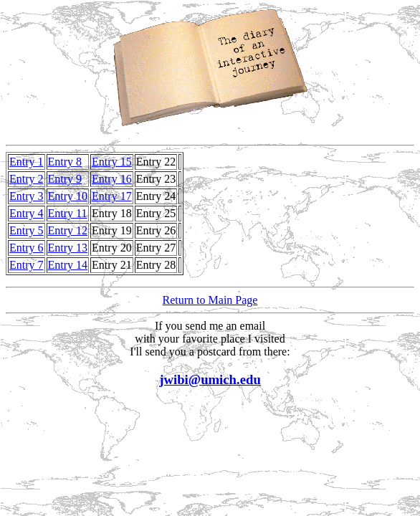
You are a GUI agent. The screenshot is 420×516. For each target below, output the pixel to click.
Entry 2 (27, 179)
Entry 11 (68, 213)
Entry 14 (68, 265)
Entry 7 (27, 265)
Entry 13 (68, 248)
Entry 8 (65, 162)
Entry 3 (27, 196)
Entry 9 (65, 179)
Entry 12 (68, 230)
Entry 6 (27, 248)
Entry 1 (27, 162)
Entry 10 (68, 196)
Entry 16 (112, 179)
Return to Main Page (210, 300)
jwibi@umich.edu (210, 379)
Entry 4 (27, 213)
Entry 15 (112, 162)
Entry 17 (112, 196)
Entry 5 (27, 230)
